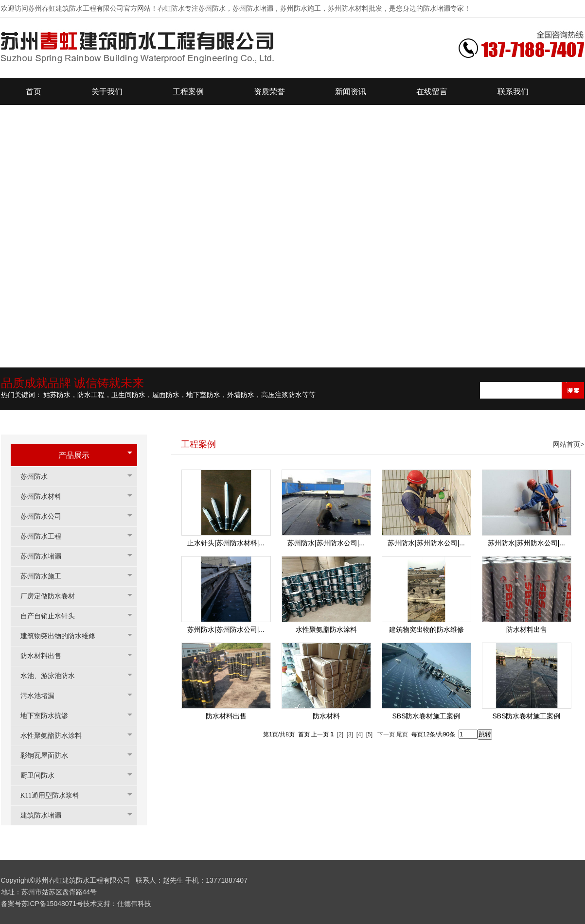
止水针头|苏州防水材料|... (226, 543)
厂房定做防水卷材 (53, 596)
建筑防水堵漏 (46, 815)
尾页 (402, 734)
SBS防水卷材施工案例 (426, 716)
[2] (340, 734)
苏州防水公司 (46, 516)
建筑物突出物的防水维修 (63, 636)
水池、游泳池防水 (53, 676)
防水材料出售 (46, 656)
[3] (350, 734)
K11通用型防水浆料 (55, 795)
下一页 (386, 734)
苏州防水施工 (46, 576)
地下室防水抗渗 (49, 716)
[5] (369, 734)
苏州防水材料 (46, 497)
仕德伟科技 (134, 904)
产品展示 (74, 455)
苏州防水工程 (46, 536)
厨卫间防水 (42, 776)
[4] (360, 734)
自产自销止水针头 (53, 616)
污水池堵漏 (42, 696)
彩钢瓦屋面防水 (49, 756)
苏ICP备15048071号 (53, 904)
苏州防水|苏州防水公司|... (326, 543)
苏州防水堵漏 (46, 556)
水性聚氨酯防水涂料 (56, 736)
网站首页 (567, 444)
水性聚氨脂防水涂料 (326, 629)
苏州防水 (39, 477)
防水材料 (326, 716)
